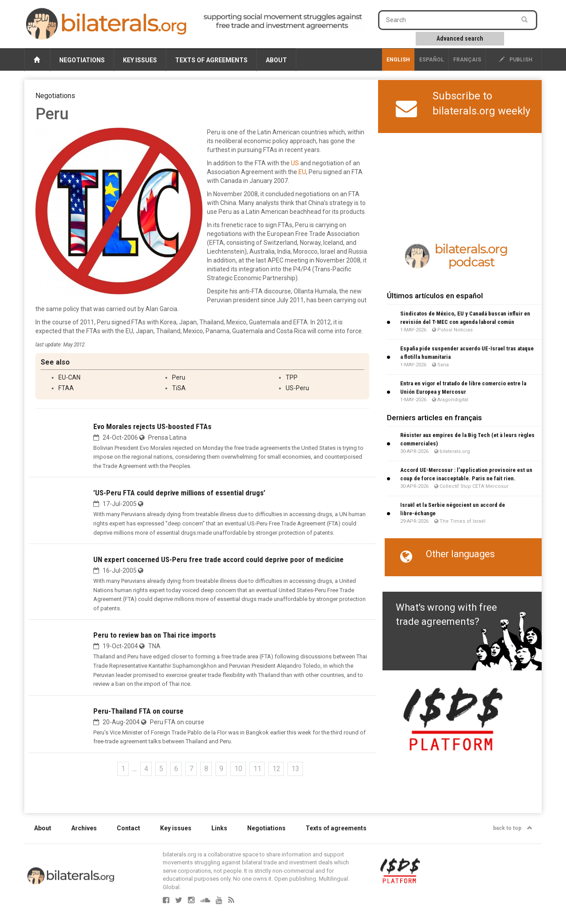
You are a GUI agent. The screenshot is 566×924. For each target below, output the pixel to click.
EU (302, 172)
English (398, 60)
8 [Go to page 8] (206, 769)
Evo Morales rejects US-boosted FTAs (152, 426)
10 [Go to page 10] (238, 769)
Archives (84, 828)
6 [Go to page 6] (176, 769)
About (276, 60)
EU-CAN (69, 377)
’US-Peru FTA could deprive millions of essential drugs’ (179, 493)
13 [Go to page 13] (295, 769)
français (467, 60)
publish (516, 60)
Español (432, 60)
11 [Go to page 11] (257, 769)
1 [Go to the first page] (123, 769)
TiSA (179, 388)
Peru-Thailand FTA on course (138, 711)
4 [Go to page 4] (146, 769)
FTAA (66, 388)
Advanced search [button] (460, 38)
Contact (128, 828)
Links (219, 828)
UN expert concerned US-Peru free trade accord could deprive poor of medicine (218, 559)
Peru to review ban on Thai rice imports (155, 635)
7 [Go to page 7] (191, 769)
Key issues (140, 60)
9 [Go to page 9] (221, 769)
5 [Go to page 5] (161, 769)
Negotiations (82, 60)
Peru (179, 377)
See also (55, 362)
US (295, 163)
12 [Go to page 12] (276, 769)
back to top (513, 828)
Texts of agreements (211, 60)
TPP (292, 377)
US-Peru (297, 388)
